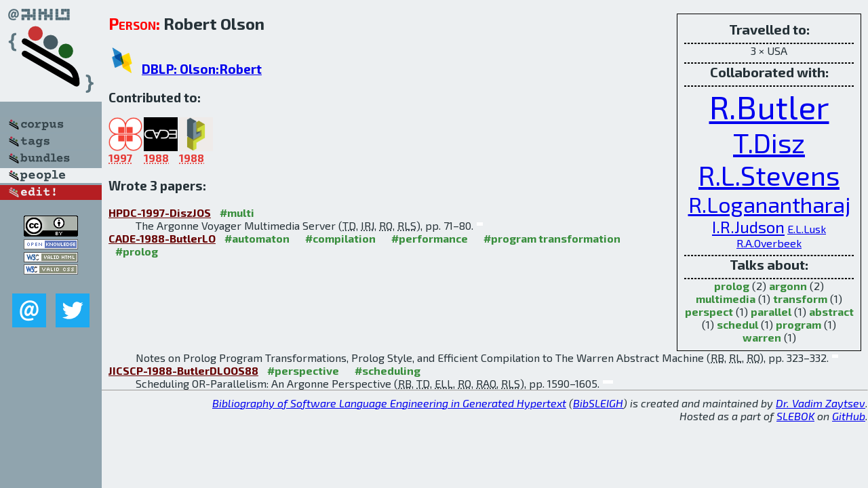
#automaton (257, 238)
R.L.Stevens (769, 175)
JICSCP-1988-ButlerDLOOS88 (183, 370)
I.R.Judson (748, 227)
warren (762, 337)
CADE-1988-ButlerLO (162, 238)
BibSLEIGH (598, 403)
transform (800, 299)
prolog (732, 286)
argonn (788, 286)
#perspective (303, 370)
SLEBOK (795, 416)
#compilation (340, 238)
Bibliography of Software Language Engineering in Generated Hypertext (389, 403)
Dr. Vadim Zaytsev (821, 403)
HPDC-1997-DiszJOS (160, 212)
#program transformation (552, 238)
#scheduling (388, 370)
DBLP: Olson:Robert (202, 69)
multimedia (726, 299)
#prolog (137, 251)
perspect (709, 311)
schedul (737, 324)
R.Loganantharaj (769, 204)
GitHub (849, 416)
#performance (430, 238)
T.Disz (769, 142)
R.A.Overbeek (769, 243)
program (798, 324)
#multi (237, 212)
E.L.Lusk (807, 229)
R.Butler (769, 106)
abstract (831, 311)
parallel (771, 311)
